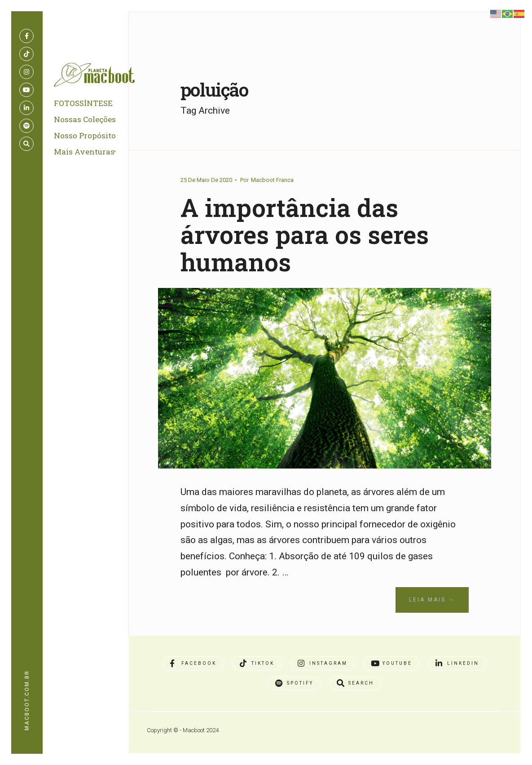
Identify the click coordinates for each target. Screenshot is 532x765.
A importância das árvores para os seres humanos (305, 234)
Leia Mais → (432, 600)
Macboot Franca (272, 180)
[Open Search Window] (26, 144)
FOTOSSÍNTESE (83, 103)
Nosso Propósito (85, 135)
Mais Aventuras (84, 152)
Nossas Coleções (85, 119)
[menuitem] (96, 152)
